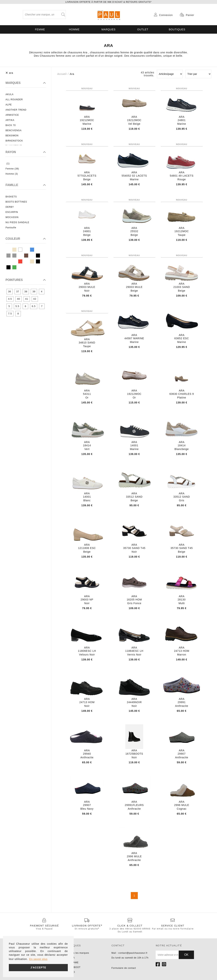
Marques (108, 29)
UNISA (71, 958)
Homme (74, 29)
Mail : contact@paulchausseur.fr (129, 953)
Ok (186, 955)
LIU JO (71, 972)
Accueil (62, 74)
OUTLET (143, 29)
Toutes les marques (78, 953)
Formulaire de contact (124, 968)
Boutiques (177, 29)
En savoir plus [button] (38, 959)
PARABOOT (74, 967)
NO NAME (73, 963)
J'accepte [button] (38, 967)
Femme (40, 29)
